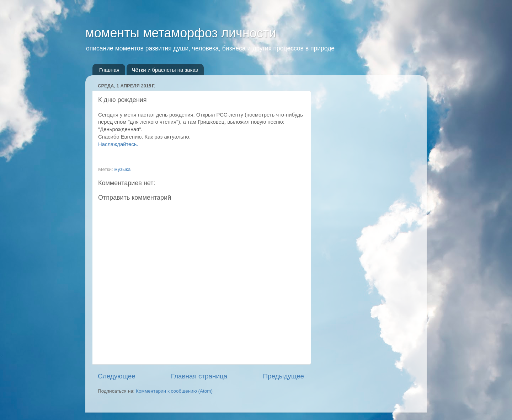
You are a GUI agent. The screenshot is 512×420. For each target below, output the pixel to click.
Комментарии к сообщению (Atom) (174, 391)
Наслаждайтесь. (118, 144)
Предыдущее (283, 376)
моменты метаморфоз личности (181, 33)
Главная (109, 70)
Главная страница (199, 376)
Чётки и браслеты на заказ (165, 70)
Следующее (117, 376)
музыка (123, 169)
